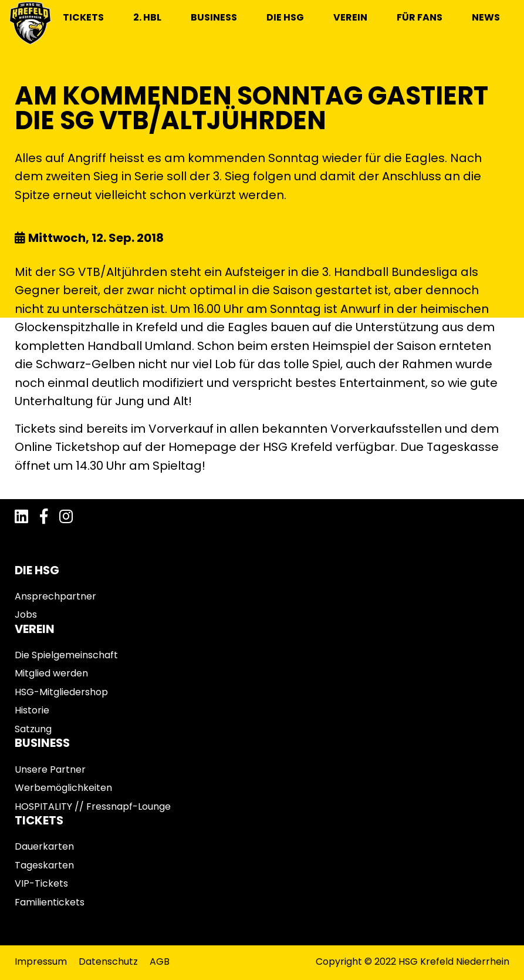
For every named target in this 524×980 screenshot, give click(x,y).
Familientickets (50, 902)
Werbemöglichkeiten (63, 788)
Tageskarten (44, 865)
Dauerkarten (44, 846)
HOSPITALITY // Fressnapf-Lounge (93, 806)
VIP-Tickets (41, 883)
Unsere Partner (50, 769)
